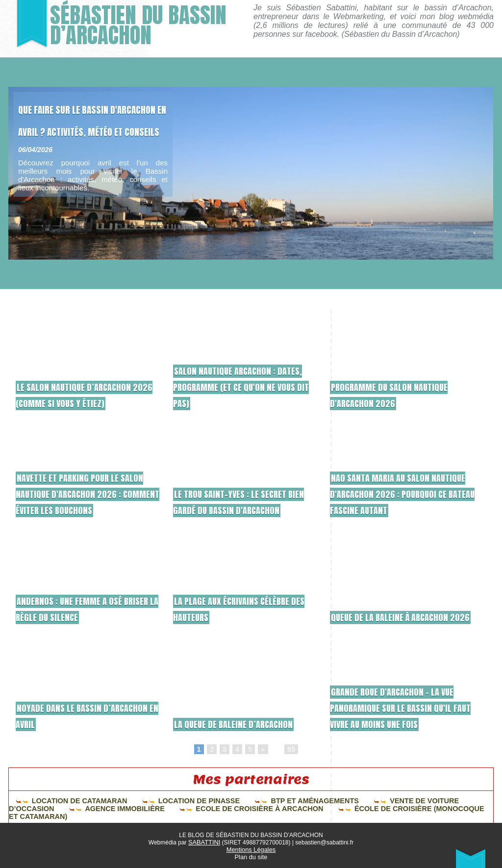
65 (291, 750)
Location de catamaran (63, 801)
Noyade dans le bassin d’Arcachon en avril (66, 715)
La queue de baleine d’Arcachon (244, 723)
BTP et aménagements (264, 801)
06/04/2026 (35, 194)
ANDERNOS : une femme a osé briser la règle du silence (79, 608)
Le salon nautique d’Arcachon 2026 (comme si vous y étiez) (83, 395)
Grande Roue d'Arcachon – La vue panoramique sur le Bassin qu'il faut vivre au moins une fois (403, 707)
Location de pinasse (165, 801)
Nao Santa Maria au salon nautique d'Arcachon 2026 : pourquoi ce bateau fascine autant (392, 485)
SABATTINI (204, 842)
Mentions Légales (251, 849)
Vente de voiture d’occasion (377, 801)
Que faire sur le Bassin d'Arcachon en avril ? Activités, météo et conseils (87, 141)
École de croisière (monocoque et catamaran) (282, 808)
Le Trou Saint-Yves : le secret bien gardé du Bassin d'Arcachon (240, 493)
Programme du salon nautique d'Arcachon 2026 (400, 395)
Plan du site (251, 856)
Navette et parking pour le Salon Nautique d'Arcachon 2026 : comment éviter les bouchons (88, 493)
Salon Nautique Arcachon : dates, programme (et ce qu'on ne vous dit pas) (243, 386)
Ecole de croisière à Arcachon (122, 808)
